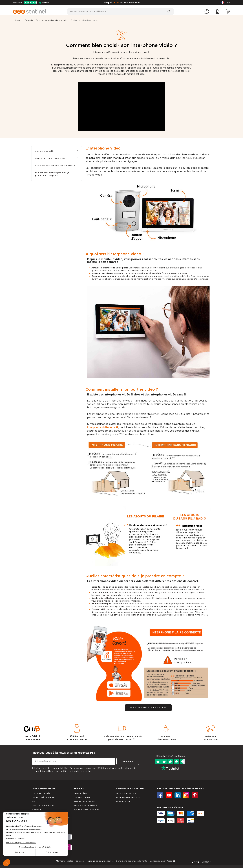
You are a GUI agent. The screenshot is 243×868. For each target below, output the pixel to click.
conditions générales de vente (75, 771)
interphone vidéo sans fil (103, 427)
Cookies (80, 861)
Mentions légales (65, 861)
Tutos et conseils (41, 793)
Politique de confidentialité (100, 861)
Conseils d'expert (83, 797)
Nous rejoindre (123, 801)
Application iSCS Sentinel (87, 809)
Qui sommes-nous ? (126, 793)
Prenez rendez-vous (84, 801)
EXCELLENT (31, 2)
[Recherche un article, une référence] (121, 11)
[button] (148, 708)
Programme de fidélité (85, 805)
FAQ (34, 801)
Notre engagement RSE (128, 797)
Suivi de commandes (43, 805)
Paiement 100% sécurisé (170, 807)
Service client (81, 793)
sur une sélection (130, 3)
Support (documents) (44, 797)
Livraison (37, 809)
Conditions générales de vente (132, 861)
